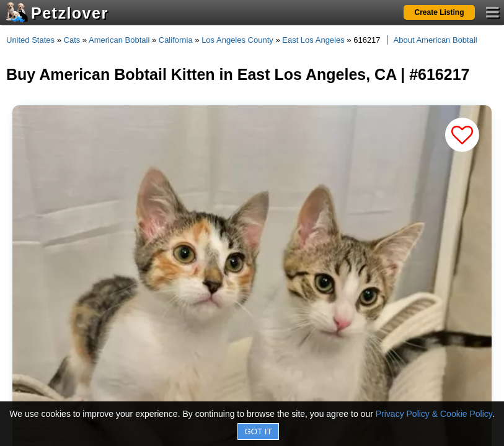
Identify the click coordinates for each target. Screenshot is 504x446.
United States (30, 40)
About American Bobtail (435, 40)
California (176, 40)
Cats (72, 40)
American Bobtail (119, 40)
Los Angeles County (237, 40)
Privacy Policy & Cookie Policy (434, 414)
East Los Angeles (313, 40)
